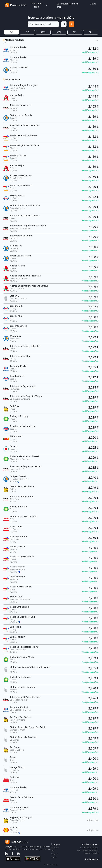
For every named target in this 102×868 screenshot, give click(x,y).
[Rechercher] (72, 24)
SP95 (43, 32)
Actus (93, 4)
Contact (54, 854)
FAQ (53, 851)
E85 (75, 32)
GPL (91, 32)
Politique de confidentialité (88, 850)
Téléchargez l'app (39, 5)
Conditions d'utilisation (89, 848)
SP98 (59, 32)
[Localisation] (64, 24)
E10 (27, 32)
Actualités (55, 848)
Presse (54, 858)
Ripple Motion (92, 859)
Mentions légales (92, 853)
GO (11, 32)
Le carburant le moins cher (67, 5)
